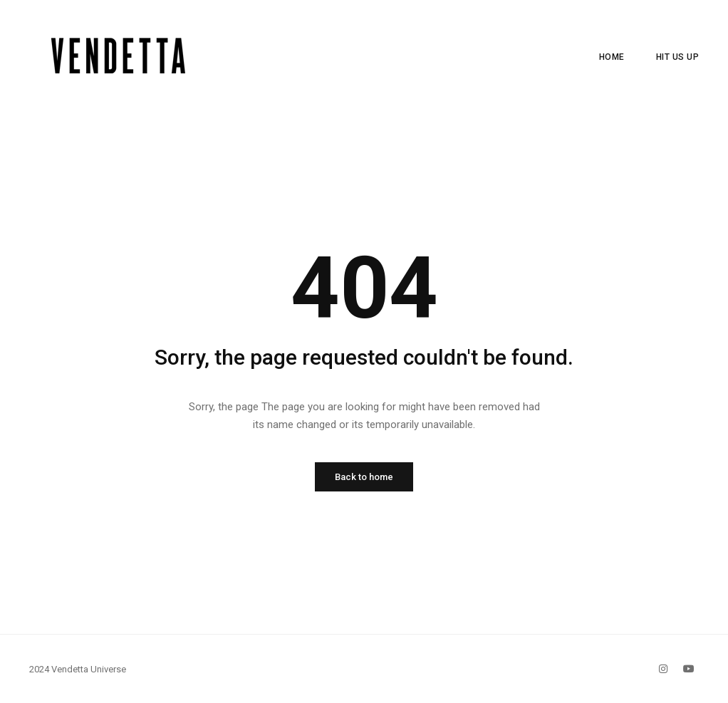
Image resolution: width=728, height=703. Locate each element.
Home (612, 57)
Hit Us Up (678, 57)
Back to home (364, 477)
